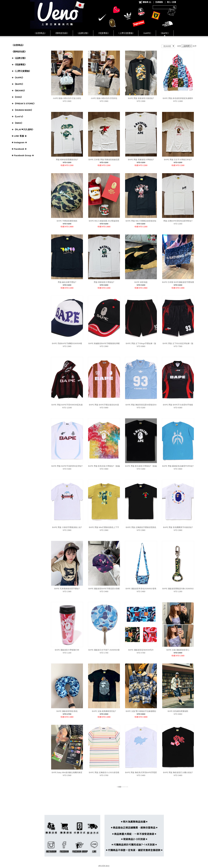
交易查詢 (159, 2)
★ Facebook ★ (19, 149)
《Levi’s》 (19, 116)
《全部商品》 (40, 33)
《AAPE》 (147, 33)
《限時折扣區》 (62, 33)
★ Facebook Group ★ (23, 155)
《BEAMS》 (20, 90)
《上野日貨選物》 (126, 33)
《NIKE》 (18, 123)
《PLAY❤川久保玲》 (24, 129)
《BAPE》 (165, 33)
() (145, 2)
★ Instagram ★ (19, 142)
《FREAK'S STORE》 (25, 103)
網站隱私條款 (104, 866)
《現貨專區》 (103, 33)
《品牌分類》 (83, 33)
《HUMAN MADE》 (23, 110)
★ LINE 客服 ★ (19, 136)
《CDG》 (18, 97)
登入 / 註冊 (172, 2)
